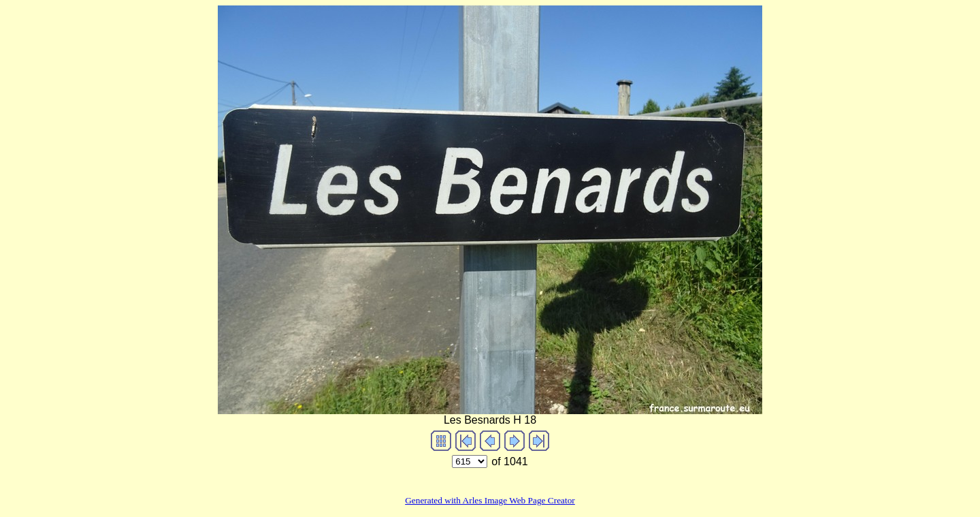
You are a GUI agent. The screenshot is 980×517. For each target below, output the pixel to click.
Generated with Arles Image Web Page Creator (490, 500)
